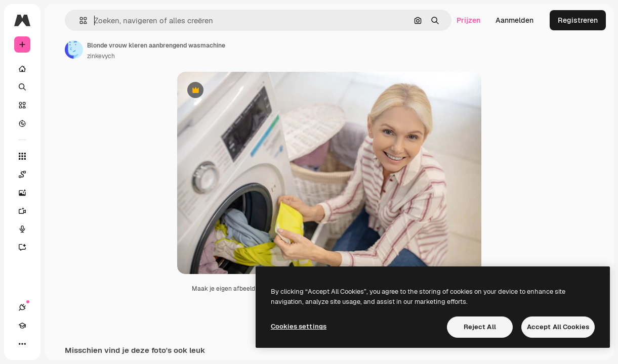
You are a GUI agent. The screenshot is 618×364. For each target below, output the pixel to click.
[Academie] (22, 326)
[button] (79, 20)
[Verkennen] (22, 123)
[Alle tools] (22, 156)
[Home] (22, 69)
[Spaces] (27, 174)
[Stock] (22, 105)
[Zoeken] (22, 87)
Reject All (480, 327)
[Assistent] (27, 247)
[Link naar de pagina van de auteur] (74, 50)
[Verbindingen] (22, 307)
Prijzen (468, 20)
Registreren (578, 20)
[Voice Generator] (27, 229)
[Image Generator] (27, 193)
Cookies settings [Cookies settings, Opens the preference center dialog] (299, 326)
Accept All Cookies (558, 327)
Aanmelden (514, 20)
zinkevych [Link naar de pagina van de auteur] (101, 56)
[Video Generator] (27, 211)
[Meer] (22, 344)
